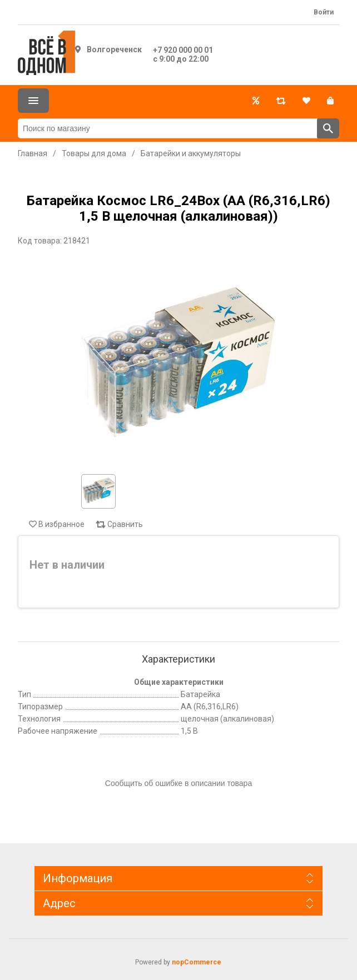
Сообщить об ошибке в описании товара (178, 783)
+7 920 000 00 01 (183, 50)
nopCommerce (197, 962)
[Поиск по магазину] (168, 128)
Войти (324, 12)
